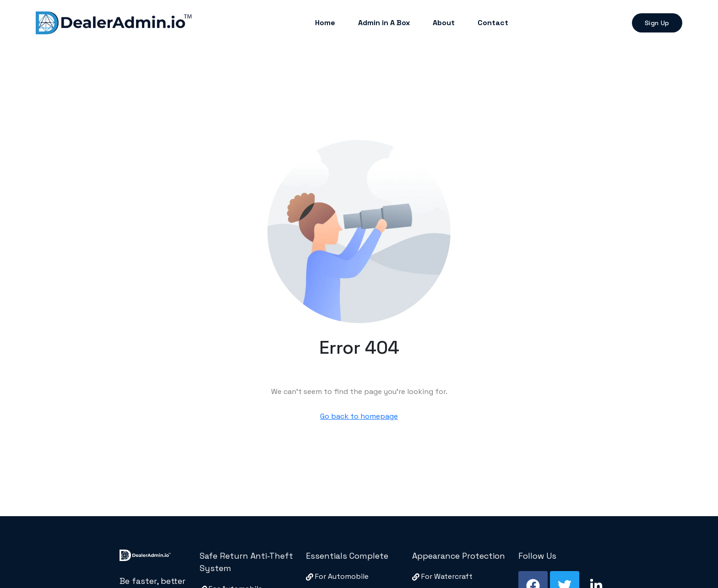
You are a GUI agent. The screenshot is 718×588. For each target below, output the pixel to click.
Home (325, 23)
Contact (493, 23)
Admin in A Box (384, 23)
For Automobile (337, 576)
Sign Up (657, 23)
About (444, 23)
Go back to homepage (359, 416)
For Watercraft (442, 576)
